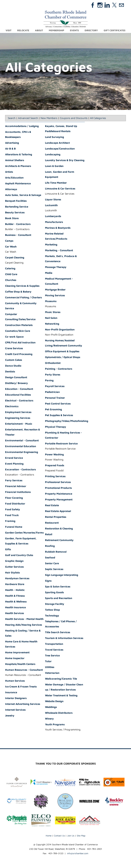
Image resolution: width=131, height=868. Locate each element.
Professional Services (58, 482)
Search (12, 118)
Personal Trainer (55, 398)
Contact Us (59, 836)
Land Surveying (54, 137)
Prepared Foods (55, 465)
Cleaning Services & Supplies (22, 286)
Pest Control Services (58, 404)
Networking (52, 324)
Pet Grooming (53, 410)
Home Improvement (17, 653)
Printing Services (55, 476)
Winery (49, 719)
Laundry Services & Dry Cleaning (65, 160)
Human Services (15, 681)
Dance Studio (13, 366)
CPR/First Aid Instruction (20, 343)
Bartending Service (17, 207)
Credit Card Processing (19, 354)
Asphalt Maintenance (18, 184)
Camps (9, 241)
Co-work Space (14, 337)
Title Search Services (58, 632)
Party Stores (53, 375)
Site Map (81, 836)
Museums (51, 301)
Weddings (51, 707)
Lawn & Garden (54, 166)
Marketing (51, 245)
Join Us (71, 836)
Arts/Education (14, 178)
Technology (52, 616)
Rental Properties (56, 517)
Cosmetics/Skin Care (18, 331)
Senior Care (52, 563)
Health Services (14, 613)
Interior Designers (16, 698)
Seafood (50, 558)
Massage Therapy (56, 267)
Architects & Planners (18, 166)
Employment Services (18, 412)
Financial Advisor (16, 486)
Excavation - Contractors (20, 470)
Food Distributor (15, 504)
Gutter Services (14, 567)
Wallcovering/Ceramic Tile (61, 679)
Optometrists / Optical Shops (63, 357)
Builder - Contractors (18, 224)
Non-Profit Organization (60, 330)
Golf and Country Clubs (19, 555)
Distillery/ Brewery (16, 383)
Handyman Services (17, 578)
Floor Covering (14, 498)
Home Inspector (15, 658)
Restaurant (52, 523)
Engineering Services (18, 418)
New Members (49, 118)
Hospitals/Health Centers (20, 664)
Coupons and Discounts (74, 118)
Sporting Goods (54, 592)
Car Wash (11, 247)
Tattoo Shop (52, 610)
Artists (9, 172)
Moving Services (55, 296)
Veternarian (52, 673)
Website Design (54, 701)
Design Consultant (16, 377)
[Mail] (121, 5)
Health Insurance (15, 607)
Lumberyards (53, 216)
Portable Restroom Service (61, 444)
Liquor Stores (53, 200)
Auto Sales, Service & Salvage (23, 195)
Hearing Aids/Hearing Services (24, 625)
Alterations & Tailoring (19, 155)
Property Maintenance (59, 494)
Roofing (50, 546)
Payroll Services (55, 386)
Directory (91, 30)
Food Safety (13, 510)
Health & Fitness (15, 596)
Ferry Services (14, 481)
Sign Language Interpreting (62, 575)
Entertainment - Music (19, 424)
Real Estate (52, 505)
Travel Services (54, 650)
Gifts (8, 549)
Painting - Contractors (59, 369)
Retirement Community (59, 540)
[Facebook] (93, 5)
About (39, 30)
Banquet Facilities (16, 201)
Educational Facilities (18, 395)
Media (49, 273)
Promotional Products (58, 488)
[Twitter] (114, 5)
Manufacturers (54, 222)
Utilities (50, 667)
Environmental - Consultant (22, 441)
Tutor (48, 661)
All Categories (98, 118)
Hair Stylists (12, 573)
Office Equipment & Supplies (62, 351)
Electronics (12, 406)
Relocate (23, 30)
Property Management (59, 500)
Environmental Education (21, 446)
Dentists (10, 372)
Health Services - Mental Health (24, 619)
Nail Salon (51, 318)
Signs (48, 581)
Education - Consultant (19, 389)
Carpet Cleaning (15, 258)
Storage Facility (55, 604)
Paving (49, 380)
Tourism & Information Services (64, 638)
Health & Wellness (16, 602)
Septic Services (54, 569)
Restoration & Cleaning (59, 529)
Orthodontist (53, 363)
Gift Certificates (115, 30)
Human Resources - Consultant (24, 670)
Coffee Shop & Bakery (18, 292)
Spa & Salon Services (58, 587)
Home (49, 836)
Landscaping (53, 155)
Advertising (12, 143)
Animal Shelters (15, 160)
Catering (10, 269)
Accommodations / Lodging (22, 126)
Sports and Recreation (59, 598)
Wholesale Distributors (59, 713)
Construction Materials (19, 325)
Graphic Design (14, 561)
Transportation (54, 644)
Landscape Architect (57, 143)
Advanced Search (28, 118)
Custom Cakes (14, 360)
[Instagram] (100, 5)
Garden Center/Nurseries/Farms (24, 533)
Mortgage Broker (55, 290)
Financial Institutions (18, 492)
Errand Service (14, 458)
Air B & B (10, 149)
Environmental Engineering (22, 452)
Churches (11, 280)
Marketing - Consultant (59, 250)
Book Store (12, 218)
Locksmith (51, 205)
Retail (49, 534)
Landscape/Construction (60, 149)
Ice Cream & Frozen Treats (21, 687)
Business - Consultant (18, 235)
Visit (9, 30)
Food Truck (12, 515)
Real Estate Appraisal (58, 511)
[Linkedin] (107, 5)
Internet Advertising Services (23, 704)
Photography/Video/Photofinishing (67, 421)
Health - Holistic (15, 590)
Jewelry (10, 716)
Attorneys (11, 189)
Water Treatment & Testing (61, 696)
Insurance (11, 692)
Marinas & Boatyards (58, 228)
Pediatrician (52, 392)
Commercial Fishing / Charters (23, 298)
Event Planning (14, 464)
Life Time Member (56, 183)
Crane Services (14, 348)
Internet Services (15, 710)
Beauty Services (15, 213)
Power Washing (54, 455)
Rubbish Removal (56, 552)
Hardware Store (15, 584)
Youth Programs (55, 725)
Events (74, 30)
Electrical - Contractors (19, 401)
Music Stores (53, 312)
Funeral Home (14, 527)
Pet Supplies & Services (59, 415)
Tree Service (52, 656)
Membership (56, 30)
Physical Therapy (56, 427)
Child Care (11, 274)
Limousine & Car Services (60, 189)
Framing (10, 521)
